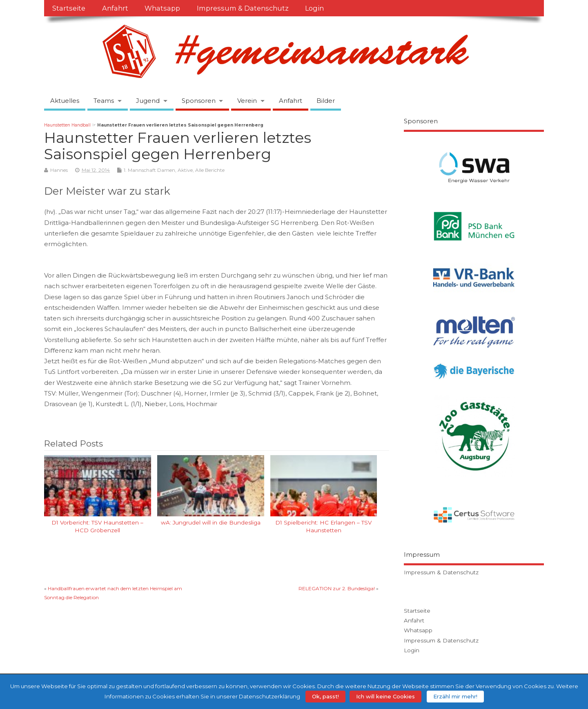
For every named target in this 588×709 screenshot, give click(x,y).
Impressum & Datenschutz (243, 8)
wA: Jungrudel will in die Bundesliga (211, 522)
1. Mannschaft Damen (149, 170)
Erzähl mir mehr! (455, 696)
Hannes (59, 170)
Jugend (148, 101)
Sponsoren (199, 101)
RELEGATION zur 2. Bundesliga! (337, 588)
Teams (104, 101)
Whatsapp (162, 8)
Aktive (185, 170)
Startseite (69, 8)
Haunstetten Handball (67, 125)
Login (314, 8)
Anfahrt (115, 8)
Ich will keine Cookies (385, 696)
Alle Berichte (210, 170)
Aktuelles (65, 101)
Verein (247, 101)
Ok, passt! (325, 696)
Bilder (326, 101)
